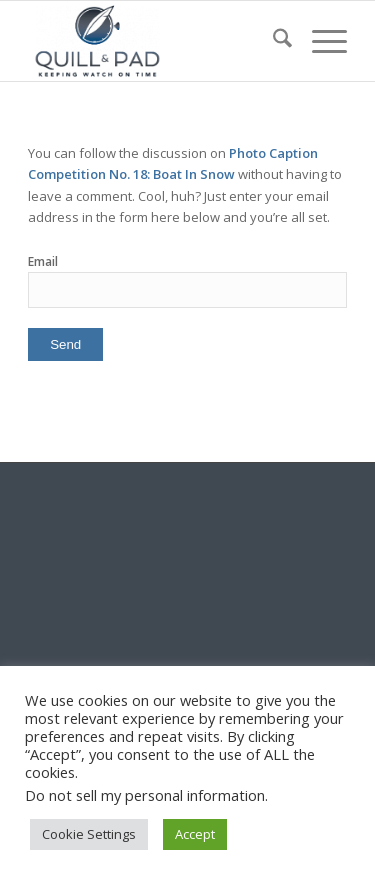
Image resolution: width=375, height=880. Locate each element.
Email (43, 261)
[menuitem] (272, 41)
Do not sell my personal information (145, 795)
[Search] (272, 41)
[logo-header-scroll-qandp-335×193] (155, 41)
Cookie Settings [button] (89, 834)
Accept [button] (195, 834)
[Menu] (319, 41)
